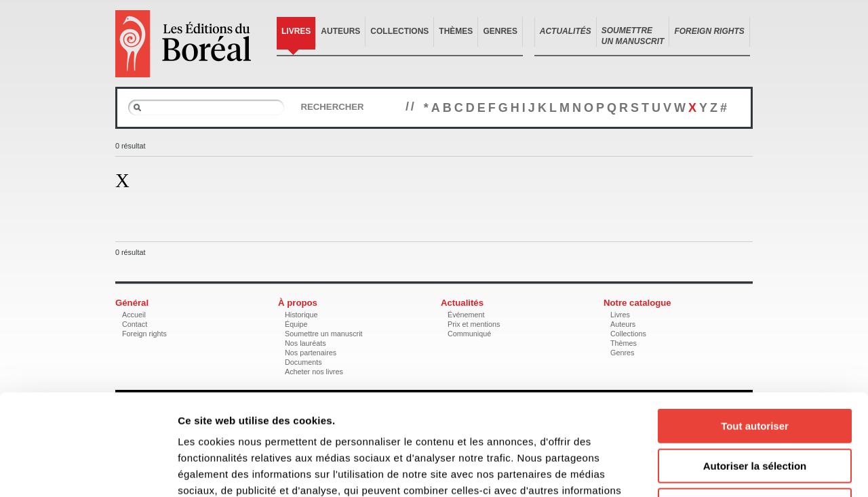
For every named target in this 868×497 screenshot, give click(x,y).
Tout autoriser (755, 331)
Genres (500, 31)
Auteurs (340, 31)
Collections (399, 31)
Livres (296, 31)
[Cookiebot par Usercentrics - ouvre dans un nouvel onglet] (88, 471)
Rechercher (332, 107)
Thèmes (456, 31)
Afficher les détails (747, 470)
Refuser (755, 411)
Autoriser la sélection (755, 371)
